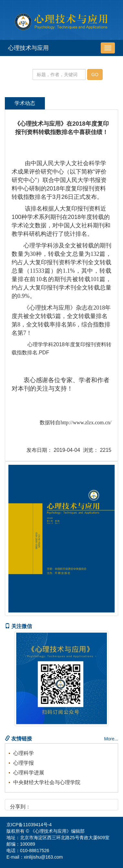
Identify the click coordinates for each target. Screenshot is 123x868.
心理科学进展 (29, 773)
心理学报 (24, 763)
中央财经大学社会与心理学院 (47, 782)
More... (111, 739)
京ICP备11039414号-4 (29, 825)
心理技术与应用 (28, 48)
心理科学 (24, 753)
